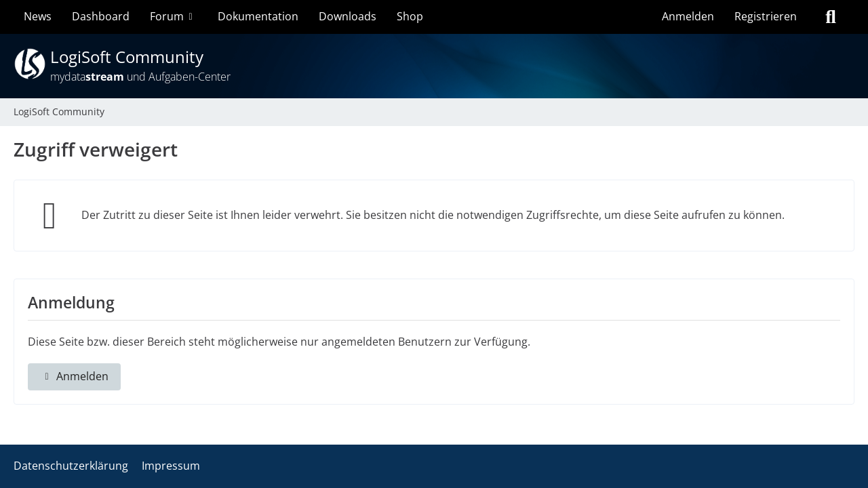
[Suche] (831, 17)
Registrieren (766, 16)
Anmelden (688, 16)
